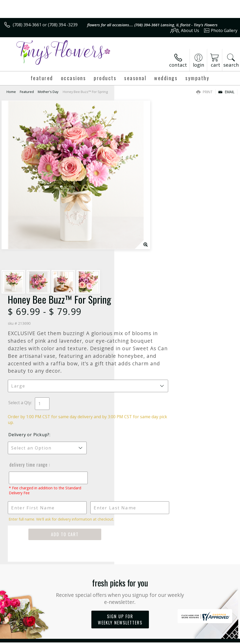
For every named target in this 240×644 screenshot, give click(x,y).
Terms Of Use (119, 639)
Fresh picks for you (120, 412)
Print (204, 92)
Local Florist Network (186, 639)
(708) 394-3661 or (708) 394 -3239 (45, 25)
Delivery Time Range (142, 286)
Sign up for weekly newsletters (120, 440)
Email (226, 92)
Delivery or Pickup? (143, 256)
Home (11, 92)
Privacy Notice (150, 639)
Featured (27, 92)
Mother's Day (48, 92)
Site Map (218, 639)
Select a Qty (134, 224)
